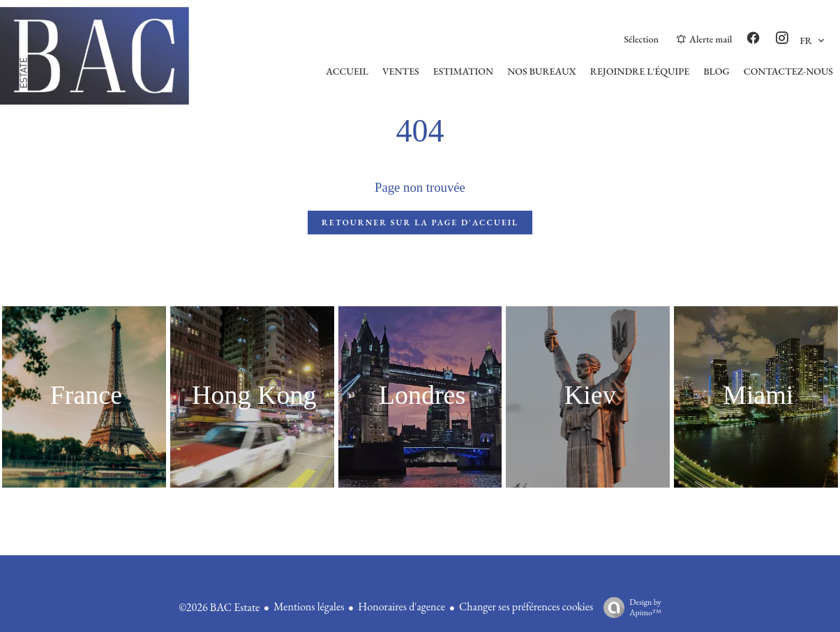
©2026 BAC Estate (219, 607)
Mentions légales (309, 607)
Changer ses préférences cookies (526, 607)
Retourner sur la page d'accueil (420, 223)
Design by (629, 607)
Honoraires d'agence (402, 607)
